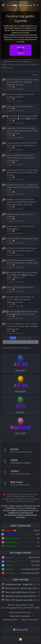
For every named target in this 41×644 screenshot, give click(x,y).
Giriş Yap (20, 47)
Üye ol (20, 53)
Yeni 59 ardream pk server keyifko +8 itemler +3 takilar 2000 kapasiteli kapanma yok (22, 326)
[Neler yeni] (34, 5)
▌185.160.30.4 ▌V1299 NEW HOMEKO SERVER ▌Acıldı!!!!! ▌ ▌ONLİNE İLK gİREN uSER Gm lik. (22, 275)
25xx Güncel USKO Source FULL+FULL (22, 592)
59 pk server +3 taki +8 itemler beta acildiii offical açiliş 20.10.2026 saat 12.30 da (22, 173)
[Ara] (38, 5)
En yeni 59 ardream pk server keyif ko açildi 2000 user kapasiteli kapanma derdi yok (22, 82)
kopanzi (21, 427)
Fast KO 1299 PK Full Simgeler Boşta (22, 238)
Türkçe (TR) (20, 630)
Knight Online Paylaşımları (20, 616)
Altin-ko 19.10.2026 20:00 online (20, 106)
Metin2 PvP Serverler (30, 620)
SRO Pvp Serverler (10, 620)
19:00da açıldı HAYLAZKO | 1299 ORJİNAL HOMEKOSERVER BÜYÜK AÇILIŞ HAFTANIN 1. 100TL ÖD (22, 202)
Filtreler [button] (35, 75)
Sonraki (22, 338)
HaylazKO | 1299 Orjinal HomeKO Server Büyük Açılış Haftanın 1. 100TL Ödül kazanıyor (23, 131)
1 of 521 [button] (13, 338)
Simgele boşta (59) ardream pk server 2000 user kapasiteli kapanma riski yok (20, 299)
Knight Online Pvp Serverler (20, 612)
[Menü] (3, 5)
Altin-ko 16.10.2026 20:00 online (20, 287)
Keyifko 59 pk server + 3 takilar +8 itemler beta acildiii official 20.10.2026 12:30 (23, 187)
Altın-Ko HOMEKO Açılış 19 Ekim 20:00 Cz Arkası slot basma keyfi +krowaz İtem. (21, 158)
